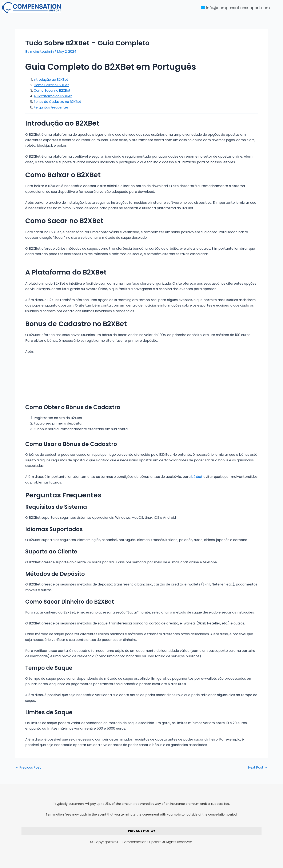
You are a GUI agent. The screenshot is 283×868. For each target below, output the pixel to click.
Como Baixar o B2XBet (52, 85)
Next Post (257, 768)
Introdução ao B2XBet (52, 80)
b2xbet (197, 477)
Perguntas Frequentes (52, 107)
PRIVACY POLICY (142, 831)
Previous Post (29, 768)
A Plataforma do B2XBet (54, 96)
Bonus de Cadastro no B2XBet (58, 102)
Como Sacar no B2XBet (53, 90)
